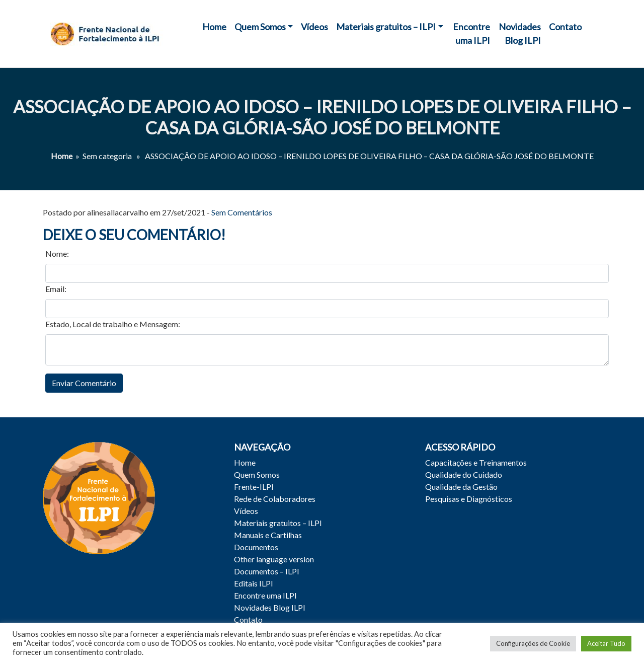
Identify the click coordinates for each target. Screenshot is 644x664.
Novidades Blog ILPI (520, 33)
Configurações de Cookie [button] (533, 643)
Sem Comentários (242, 212)
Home (214, 27)
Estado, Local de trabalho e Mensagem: (113, 324)
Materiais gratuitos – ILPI (386, 27)
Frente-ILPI (254, 487)
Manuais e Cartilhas (268, 535)
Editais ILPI (254, 583)
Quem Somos (260, 27)
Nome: (57, 253)
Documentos (256, 547)
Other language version (274, 559)
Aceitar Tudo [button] (606, 643)
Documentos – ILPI (267, 571)
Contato (565, 27)
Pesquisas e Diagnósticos (469, 499)
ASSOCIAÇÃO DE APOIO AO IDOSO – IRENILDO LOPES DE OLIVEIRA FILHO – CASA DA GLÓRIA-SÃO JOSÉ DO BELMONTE (322, 117)
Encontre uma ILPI (471, 33)
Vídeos (314, 27)
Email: (56, 289)
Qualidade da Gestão (461, 487)
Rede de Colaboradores (275, 499)
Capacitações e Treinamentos (476, 462)
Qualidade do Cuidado (464, 474)
